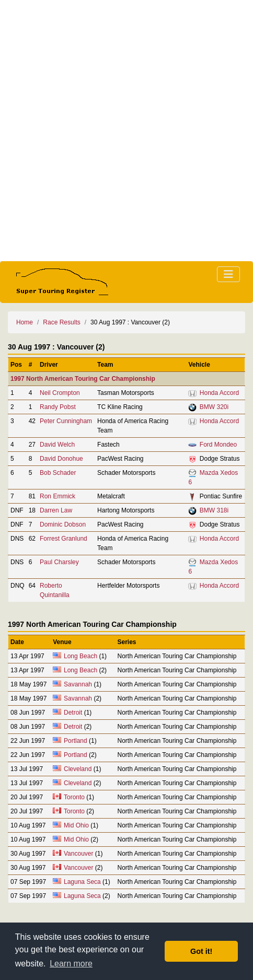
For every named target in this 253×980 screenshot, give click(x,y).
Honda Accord (219, 393)
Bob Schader (58, 473)
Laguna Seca (82, 882)
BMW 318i (214, 510)
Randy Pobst (58, 407)
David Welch (57, 445)
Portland (76, 741)
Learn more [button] (71, 964)
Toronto (74, 797)
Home (25, 322)
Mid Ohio (76, 825)
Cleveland (78, 769)
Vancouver (78, 854)
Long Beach (80, 656)
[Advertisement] (126, 131)
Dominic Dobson (63, 524)
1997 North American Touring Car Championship (83, 379)
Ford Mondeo (218, 445)
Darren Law (56, 510)
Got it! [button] (201, 951)
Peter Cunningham (66, 421)
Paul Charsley (59, 562)
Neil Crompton (60, 393)
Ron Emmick (57, 496)
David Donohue (61, 459)
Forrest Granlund (64, 539)
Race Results (61, 322)
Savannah (78, 684)
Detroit (73, 713)
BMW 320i (214, 407)
